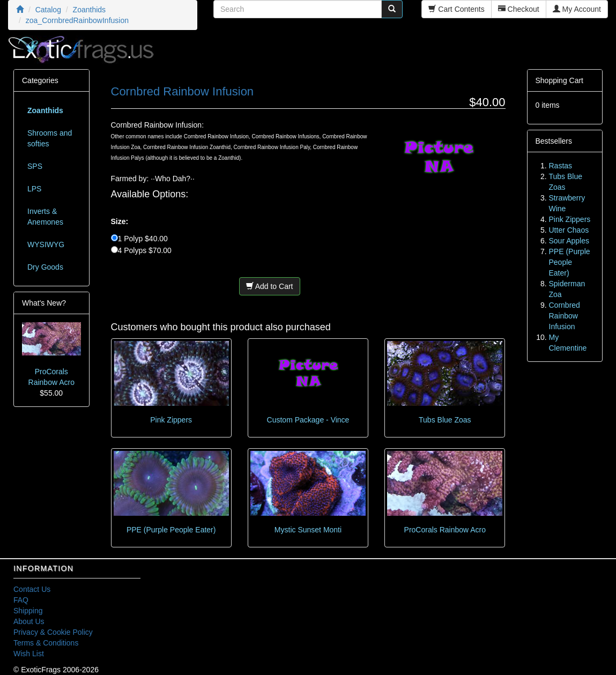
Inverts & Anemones (45, 217)
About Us (29, 621)
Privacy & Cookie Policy (53, 632)
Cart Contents (456, 9)
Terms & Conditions (46, 643)
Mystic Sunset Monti (308, 530)
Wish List (29, 654)
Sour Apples (569, 241)
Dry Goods (45, 267)
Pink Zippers (171, 420)
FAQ (21, 600)
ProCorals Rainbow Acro (445, 530)
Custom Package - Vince (308, 420)
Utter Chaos (569, 230)
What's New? (44, 303)
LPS (34, 189)
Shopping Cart (560, 80)
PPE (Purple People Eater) (171, 530)
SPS (35, 166)
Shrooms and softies (50, 138)
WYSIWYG (46, 244)
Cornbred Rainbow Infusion (565, 316)
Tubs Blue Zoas (445, 420)
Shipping (28, 611)
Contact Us (32, 589)
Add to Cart (270, 286)
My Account (577, 9)
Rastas (561, 166)
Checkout (519, 9)
